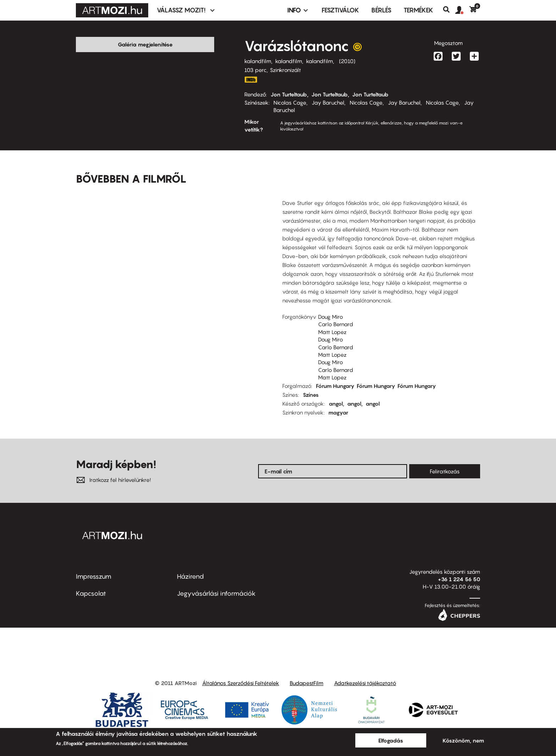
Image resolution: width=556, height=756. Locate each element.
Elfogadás (391, 740)
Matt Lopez (332, 321)
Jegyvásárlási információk (216, 582)
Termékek (418, 10)
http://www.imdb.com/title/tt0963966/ (251, 80)
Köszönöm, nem (463, 740)
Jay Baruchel (328, 102)
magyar (338, 401)
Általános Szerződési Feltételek (241, 672)
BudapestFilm (307, 672)
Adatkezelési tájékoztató (365, 672)
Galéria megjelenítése (145, 44)
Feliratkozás (445, 460)
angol (336, 393)
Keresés (449, 10)
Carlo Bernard (336, 313)
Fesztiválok (340, 10)
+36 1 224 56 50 (459, 568)
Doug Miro (330, 306)
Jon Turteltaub (289, 94)
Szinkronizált (285, 70)
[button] (462, 10)
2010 (347, 61)
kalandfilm (258, 61)
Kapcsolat (91, 582)
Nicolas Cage (290, 102)
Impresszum (94, 565)
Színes (311, 384)
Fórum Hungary (335, 375)
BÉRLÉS (381, 10)
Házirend (190, 565)
